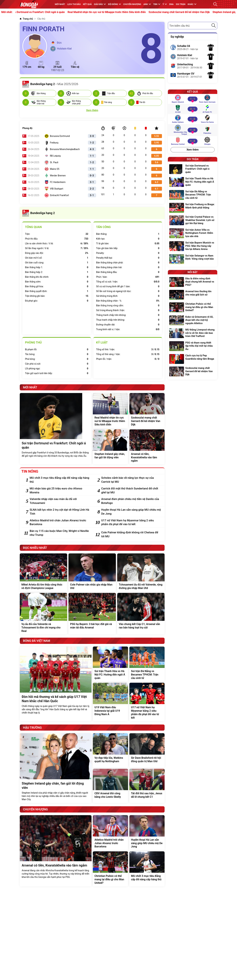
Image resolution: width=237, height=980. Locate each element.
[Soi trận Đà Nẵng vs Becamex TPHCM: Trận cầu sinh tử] (147, 664)
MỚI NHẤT (60, 4)
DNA (171, 4)
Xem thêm (192, 150)
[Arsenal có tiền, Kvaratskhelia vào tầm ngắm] (147, 447)
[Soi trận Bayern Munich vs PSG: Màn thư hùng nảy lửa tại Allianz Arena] (193, 246)
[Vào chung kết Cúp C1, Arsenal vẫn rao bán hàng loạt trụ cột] (141, 614)
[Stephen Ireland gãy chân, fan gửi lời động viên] (110, 447)
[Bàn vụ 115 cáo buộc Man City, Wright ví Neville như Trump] (60, 533)
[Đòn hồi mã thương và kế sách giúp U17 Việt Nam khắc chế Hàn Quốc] (56, 684)
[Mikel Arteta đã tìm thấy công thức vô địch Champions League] (43, 573)
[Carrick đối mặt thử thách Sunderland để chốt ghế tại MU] (131, 491)
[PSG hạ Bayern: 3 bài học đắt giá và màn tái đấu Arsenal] (92, 614)
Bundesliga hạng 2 (39, 213)
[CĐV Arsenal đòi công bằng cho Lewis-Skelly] (110, 786)
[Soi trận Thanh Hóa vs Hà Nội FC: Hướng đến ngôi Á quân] (110, 664)
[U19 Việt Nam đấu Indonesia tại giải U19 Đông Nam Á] (110, 702)
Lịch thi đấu (74, 4)
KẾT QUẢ (87, 4)
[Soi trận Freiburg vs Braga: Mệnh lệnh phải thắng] (193, 208)
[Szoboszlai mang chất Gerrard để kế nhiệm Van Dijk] (147, 410)
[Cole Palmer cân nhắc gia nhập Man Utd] (92, 573)
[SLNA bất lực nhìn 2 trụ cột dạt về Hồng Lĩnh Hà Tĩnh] (60, 512)
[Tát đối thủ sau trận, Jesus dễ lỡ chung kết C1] (147, 786)
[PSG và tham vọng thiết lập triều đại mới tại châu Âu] (193, 346)
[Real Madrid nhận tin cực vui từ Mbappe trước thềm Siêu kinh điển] (110, 410)
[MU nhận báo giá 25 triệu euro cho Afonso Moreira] (60, 491)
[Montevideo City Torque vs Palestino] (193, 130)
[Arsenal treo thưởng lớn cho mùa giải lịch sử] (193, 295)
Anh (147, 4)
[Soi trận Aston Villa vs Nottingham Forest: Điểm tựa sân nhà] (193, 234)
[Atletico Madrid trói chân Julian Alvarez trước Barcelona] (60, 522)
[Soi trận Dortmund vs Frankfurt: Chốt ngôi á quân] (56, 429)
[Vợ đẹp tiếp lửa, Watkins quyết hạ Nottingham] (110, 750)
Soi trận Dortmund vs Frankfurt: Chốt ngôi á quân (44, 12)
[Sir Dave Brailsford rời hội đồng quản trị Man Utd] (147, 750)
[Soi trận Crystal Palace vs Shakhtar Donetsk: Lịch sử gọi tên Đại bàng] (193, 221)
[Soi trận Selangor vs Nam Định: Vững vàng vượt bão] (193, 259)
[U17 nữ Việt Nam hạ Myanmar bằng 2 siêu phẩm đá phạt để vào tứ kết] (131, 522)
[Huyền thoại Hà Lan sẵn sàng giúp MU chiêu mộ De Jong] (131, 512)
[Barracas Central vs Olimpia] (193, 141)
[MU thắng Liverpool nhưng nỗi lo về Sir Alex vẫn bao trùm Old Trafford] (193, 333)
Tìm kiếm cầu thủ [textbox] (179, 26)
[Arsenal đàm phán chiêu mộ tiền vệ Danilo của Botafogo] (131, 501)
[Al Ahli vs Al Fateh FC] (193, 109)
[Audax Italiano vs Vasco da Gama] (193, 119)
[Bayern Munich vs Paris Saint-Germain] (193, 99)
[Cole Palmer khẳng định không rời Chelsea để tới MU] (131, 535)
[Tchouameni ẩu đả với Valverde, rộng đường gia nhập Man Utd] (141, 573)
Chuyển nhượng (132, 4)
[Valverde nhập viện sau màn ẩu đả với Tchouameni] (60, 501)
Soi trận (181, 4)
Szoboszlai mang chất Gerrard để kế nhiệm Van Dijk (188, 12)
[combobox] (193, 26)
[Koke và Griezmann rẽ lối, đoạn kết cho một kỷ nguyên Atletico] (193, 321)
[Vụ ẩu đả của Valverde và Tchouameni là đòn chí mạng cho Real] (43, 614)
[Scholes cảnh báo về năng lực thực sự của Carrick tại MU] (131, 480)
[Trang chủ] (26, 19)
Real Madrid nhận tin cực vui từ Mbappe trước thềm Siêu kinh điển (115, 12)
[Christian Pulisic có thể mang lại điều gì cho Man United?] (110, 869)
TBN (157, 4)
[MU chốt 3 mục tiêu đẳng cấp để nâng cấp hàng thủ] (60, 480)
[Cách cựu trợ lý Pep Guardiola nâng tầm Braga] (193, 359)
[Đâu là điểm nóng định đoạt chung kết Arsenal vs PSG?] (193, 282)
